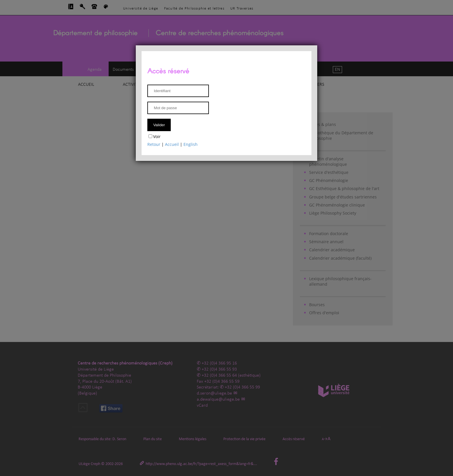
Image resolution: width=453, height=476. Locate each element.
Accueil (172, 144)
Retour (154, 144)
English (191, 144)
